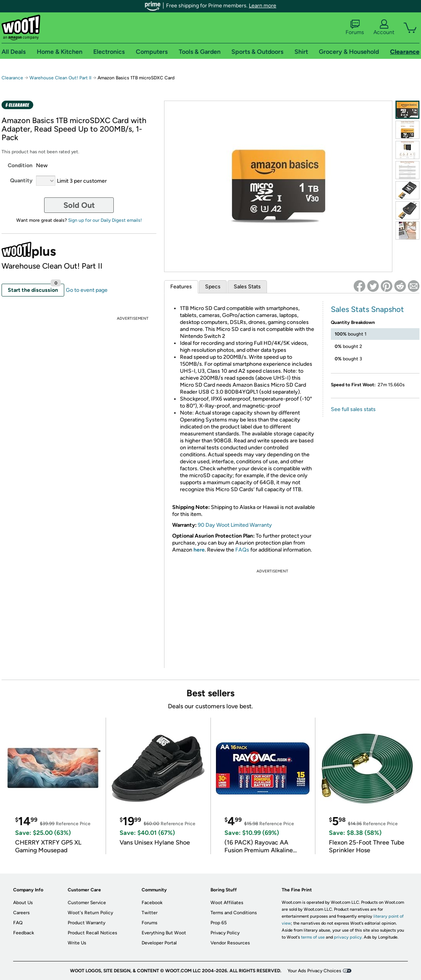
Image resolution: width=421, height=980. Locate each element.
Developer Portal (159, 943)
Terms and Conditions (234, 913)
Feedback (24, 933)
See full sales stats (353, 409)
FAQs (242, 550)
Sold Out (79, 205)
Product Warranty (86, 923)
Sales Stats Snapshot (367, 309)
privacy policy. (348, 937)
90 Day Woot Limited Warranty (235, 525)
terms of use (313, 937)
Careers (21, 913)
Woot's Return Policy (90, 913)
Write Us (77, 943)
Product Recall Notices (92, 933)
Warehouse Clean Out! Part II (60, 78)
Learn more (263, 6)
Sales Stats (247, 287)
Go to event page (87, 290)
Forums (355, 27)
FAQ (18, 923)
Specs (213, 287)
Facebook (152, 903)
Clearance (12, 78)
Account (384, 27)
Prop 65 (219, 923)
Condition (20, 165)
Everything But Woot (164, 933)
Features (181, 287)
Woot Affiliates (227, 903)
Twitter (150, 913)
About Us (23, 903)
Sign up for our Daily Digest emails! (105, 220)
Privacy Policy (225, 933)
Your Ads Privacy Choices (314, 971)
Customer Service (87, 903)
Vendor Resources (230, 943)
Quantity (21, 181)
